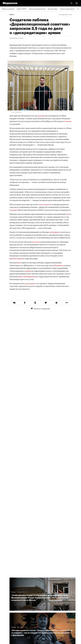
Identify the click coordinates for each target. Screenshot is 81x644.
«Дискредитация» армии (16, 38)
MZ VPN (4, 614)
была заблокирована (27, 277)
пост (68, 214)
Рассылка (5, 608)
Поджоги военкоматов (67, 9)
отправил (14, 210)
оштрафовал (55, 232)
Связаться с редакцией (40, 316)
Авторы (4, 591)
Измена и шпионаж (8, 9)
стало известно (45, 205)
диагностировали (17, 259)
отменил (68, 121)
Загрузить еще (42, 508)
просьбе (41, 116)
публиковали (58, 266)
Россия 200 (6, 619)
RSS (4, 602)
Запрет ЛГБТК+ (22, 9)
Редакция (5, 580)
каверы (28, 271)
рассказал (36, 242)
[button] (77, 3)
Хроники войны (53, 9)
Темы (4, 597)
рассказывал (30, 284)
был (19, 263)
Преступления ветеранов (37, 9)
